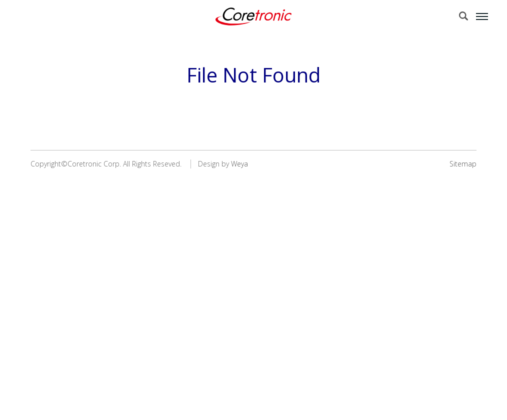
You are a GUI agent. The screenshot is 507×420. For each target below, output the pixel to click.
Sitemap (463, 164)
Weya (239, 164)
